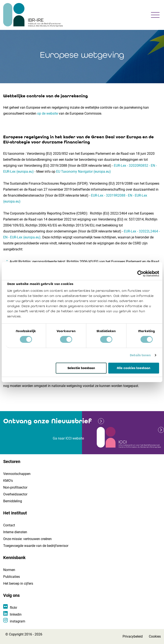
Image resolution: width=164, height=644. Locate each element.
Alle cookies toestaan (134, 368)
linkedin (16, 614)
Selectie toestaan (81, 368)
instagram (18, 621)
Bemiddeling (13, 501)
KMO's (8, 481)
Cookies (155, 636)
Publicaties (12, 577)
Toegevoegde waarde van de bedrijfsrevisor (36, 546)
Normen (9, 570)
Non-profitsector (15, 487)
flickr (13, 608)
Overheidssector (15, 494)
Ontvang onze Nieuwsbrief (47, 421)
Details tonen (140, 355)
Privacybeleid (133, 636)
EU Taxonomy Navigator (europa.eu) (83, 172)
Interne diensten (15, 532)
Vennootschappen (17, 474)
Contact (9, 525)
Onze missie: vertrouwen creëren (27, 539)
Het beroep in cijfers (18, 583)
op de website (48, 113)
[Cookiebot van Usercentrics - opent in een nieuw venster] (140, 273)
